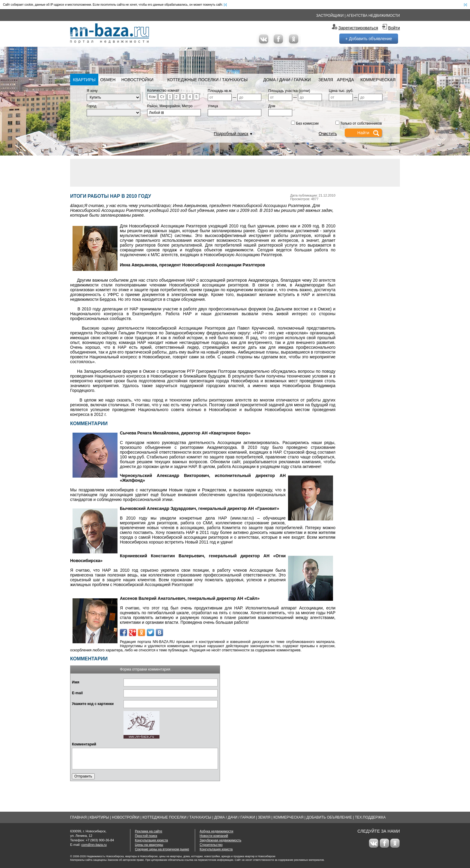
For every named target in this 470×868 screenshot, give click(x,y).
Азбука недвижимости (216, 831)
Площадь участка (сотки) (289, 91)
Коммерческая (378, 80)
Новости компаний (214, 836)
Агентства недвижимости (373, 16)
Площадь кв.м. (220, 91)
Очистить (328, 134)
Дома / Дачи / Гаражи (287, 80)
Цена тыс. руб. (341, 91)
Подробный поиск (231, 134)
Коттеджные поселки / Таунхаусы (207, 80)
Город (91, 106)
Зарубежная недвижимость (220, 840)
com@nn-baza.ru (94, 845)
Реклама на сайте (149, 831)
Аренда (345, 80)
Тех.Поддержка (370, 817)
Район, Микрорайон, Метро (170, 106)
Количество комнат (163, 90)
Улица (213, 106)
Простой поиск (146, 836)
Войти (394, 28)
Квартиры (84, 80)
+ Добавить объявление (369, 39)
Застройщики (330, 16)
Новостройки (137, 80)
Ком (152, 97)
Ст (162, 97)
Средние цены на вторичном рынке (162, 849)
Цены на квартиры (149, 845)
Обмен (108, 80)
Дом (272, 106)
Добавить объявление (329, 817)
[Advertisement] (235, 172)
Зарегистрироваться (358, 28)
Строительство (211, 845)
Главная (78, 817)
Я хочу (92, 91)
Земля (326, 80)
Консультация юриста (151, 840)
